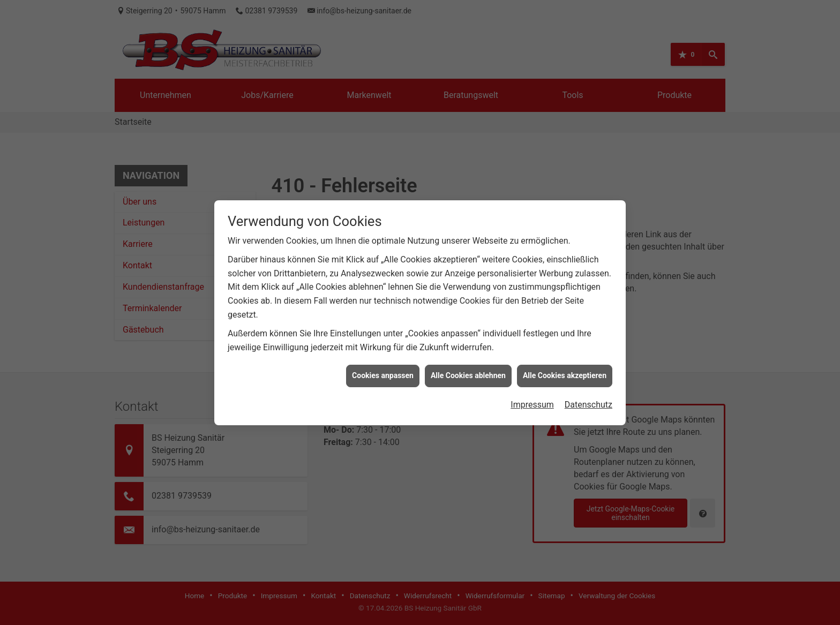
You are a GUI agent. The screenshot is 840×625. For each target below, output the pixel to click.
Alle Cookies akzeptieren (565, 373)
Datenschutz (588, 401)
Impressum (532, 401)
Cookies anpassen (383, 373)
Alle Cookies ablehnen (468, 373)
